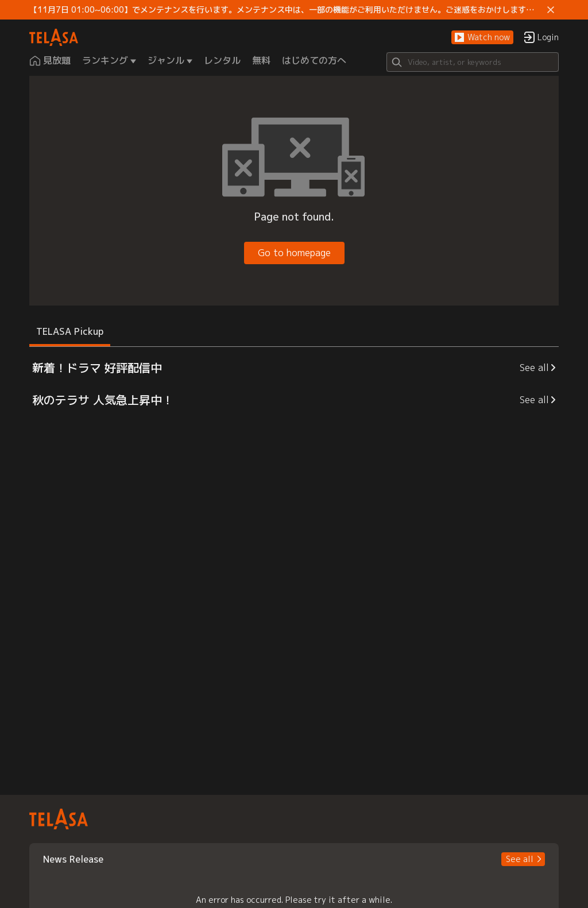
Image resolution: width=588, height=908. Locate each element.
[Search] (473, 62)
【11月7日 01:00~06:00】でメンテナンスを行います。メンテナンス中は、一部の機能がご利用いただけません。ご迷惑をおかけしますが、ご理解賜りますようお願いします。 (286, 10)
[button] (482, 38)
